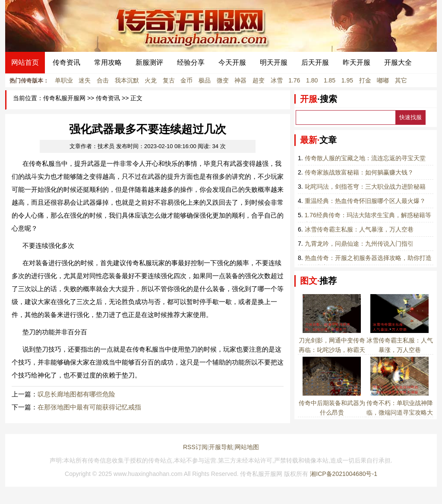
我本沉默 (127, 80)
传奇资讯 (66, 62)
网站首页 (25, 62)
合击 (103, 80)
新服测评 (149, 62)
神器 (240, 80)
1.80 (312, 80)
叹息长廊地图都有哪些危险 (76, 394)
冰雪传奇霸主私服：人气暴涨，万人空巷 (359, 229)
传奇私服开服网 (64, 98)
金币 (186, 80)
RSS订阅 (195, 447)
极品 (205, 80)
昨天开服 (357, 62)
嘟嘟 (383, 80)
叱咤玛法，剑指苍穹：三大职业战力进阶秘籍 (365, 187)
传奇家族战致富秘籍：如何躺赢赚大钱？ (359, 172)
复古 (169, 80)
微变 (223, 80)
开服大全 (398, 62)
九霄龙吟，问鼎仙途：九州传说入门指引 (359, 244)
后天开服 (315, 62)
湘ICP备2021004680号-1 (344, 474)
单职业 (64, 80)
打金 (365, 80)
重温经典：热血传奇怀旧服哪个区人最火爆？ (365, 201)
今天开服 (232, 62)
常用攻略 (108, 62)
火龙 (151, 80)
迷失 (85, 80)
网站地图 (247, 447)
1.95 (347, 80)
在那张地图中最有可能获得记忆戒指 (89, 407)
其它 (401, 80)
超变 (259, 80)
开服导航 (221, 447)
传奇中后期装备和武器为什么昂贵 (332, 403)
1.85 (330, 80)
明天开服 (274, 62)
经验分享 (191, 62)
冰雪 (277, 80)
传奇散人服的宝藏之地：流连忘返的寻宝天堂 (365, 158)
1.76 (294, 80)
